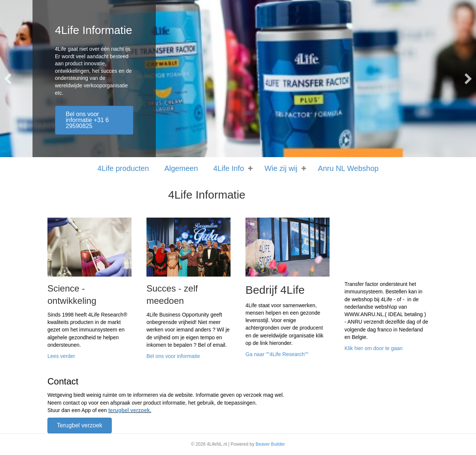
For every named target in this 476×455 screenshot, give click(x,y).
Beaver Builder (270, 444)
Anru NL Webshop (348, 168)
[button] (8, 79)
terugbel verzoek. (130, 410)
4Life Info (229, 168)
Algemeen (181, 168)
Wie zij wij (281, 168)
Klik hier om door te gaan (374, 348)
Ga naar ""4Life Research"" (277, 354)
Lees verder (61, 356)
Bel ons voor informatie (173, 356)
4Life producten (123, 168)
